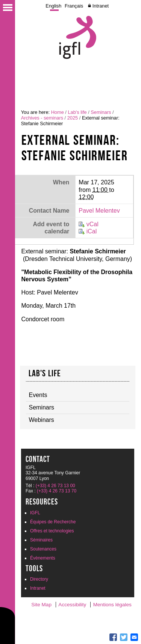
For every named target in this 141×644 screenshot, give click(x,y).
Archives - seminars (42, 118)
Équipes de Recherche (53, 522)
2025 (73, 118)
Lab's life (77, 112)
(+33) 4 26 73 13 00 (55, 486)
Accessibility (72, 605)
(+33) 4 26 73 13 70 (57, 491)
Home (58, 112)
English (53, 6)
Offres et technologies (52, 531)
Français (74, 6)
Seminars (101, 112)
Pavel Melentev (99, 211)
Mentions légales (112, 605)
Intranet (101, 6)
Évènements (43, 558)
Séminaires (41, 540)
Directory (39, 579)
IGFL (35, 513)
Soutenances (43, 549)
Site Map (41, 605)
